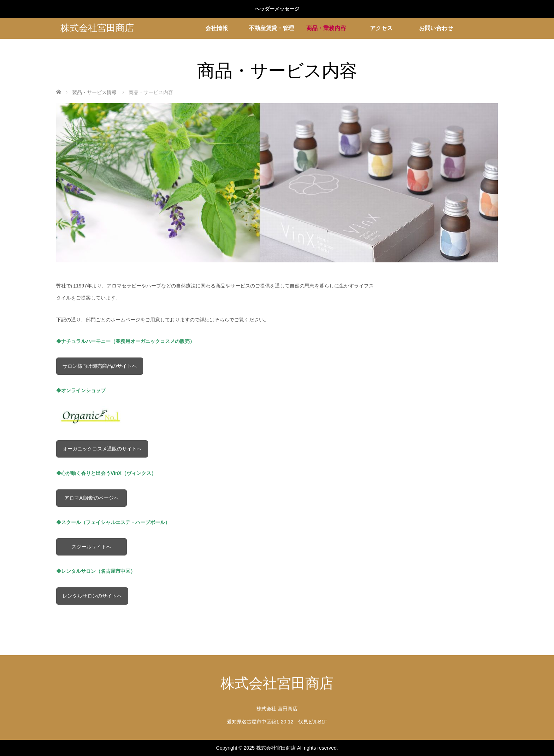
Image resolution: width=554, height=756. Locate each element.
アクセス (381, 28)
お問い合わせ (436, 28)
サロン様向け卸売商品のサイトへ (100, 366)
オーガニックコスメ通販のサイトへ (102, 449)
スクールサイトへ (92, 547)
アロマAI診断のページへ (91, 498)
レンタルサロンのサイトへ (92, 596)
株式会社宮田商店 (97, 28)
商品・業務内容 (326, 28)
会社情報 (217, 28)
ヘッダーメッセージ (277, 9)
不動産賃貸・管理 (271, 28)
